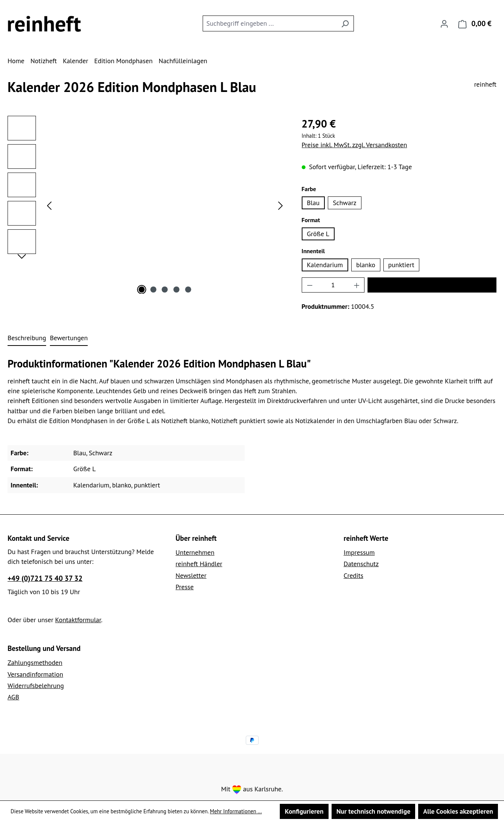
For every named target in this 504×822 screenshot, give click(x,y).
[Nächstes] (281, 205)
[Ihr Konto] (444, 23)
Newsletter (191, 575)
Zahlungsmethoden (35, 662)
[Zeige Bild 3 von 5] (165, 290)
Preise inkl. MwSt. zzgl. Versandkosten (354, 145)
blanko (366, 265)
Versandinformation (35, 674)
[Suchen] (345, 23)
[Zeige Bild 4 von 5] (177, 290)
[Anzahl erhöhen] (357, 285)
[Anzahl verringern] (310, 285)
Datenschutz (361, 564)
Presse (185, 587)
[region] (147, 205)
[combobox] (270, 23)
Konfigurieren (304, 811)
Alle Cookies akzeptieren (458, 811)
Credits (354, 575)
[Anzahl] (333, 285)
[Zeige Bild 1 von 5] (142, 290)
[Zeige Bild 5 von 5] (188, 290)
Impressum (359, 552)
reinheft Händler (199, 564)
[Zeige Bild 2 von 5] (153, 290)
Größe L (318, 234)
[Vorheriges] (49, 205)
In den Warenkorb (432, 285)
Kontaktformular (78, 620)
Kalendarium (325, 265)
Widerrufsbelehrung (36, 686)
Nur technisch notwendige (374, 811)
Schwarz (344, 203)
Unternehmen (195, 552)
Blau (313, 203)
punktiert (401, 265)
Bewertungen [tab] (69, 338)
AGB (13, 697)
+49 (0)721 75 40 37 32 (45, 578)
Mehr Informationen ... (236, 811)
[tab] (27, 338)
